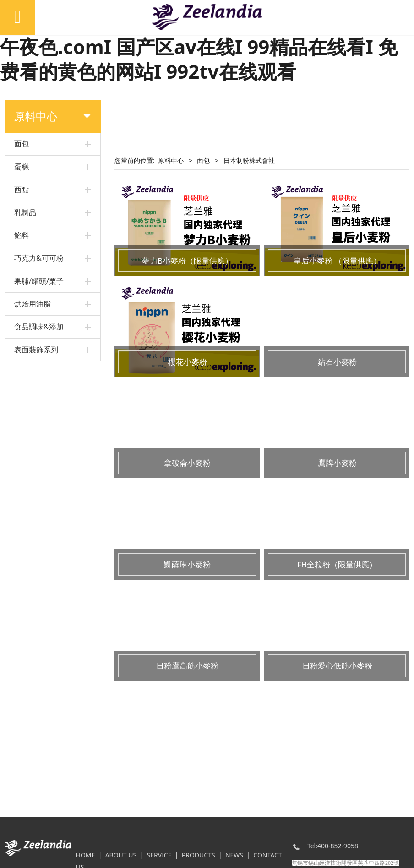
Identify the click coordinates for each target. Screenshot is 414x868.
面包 (203, 160)
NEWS (234, 855)
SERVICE (159, 855)
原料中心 (171, 160)
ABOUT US (121, 855)
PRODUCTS (199, 855)
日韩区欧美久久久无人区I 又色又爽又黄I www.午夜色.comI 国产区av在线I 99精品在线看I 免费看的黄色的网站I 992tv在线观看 (203, 46)
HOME (86, 855)
